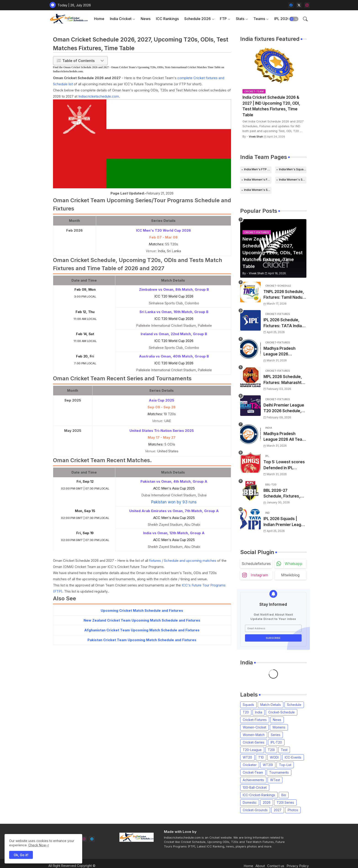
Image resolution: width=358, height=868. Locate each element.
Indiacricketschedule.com (99, 96)
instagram (259, 575)
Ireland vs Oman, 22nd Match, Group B (174, 334)
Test (284, 750)
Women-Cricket (254, 727)
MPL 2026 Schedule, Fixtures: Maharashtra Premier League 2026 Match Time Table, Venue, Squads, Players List (284, 380)
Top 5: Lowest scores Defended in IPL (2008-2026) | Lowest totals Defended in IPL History (284, 465)
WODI (274, 757)
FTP (223, 19)
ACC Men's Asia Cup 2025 (174, 488)
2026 (267, 802)
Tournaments (279, 772)
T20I (271, 750)
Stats (240, 19)
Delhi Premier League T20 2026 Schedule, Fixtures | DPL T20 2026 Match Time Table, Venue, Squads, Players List (285, 408)
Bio (284, 795)
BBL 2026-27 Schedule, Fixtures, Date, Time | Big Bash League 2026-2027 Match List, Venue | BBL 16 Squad (284, 494)
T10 (261, 757)
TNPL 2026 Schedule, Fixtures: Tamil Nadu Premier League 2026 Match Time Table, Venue (284, 295)
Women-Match (254, 735)
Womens (279, 727)
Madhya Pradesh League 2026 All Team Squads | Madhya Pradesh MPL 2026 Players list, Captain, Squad (285, 437)
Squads (248, 705)
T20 (246, 712)
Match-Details (271, 705)
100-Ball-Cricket (255, 787)
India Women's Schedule (293, 179)
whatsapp (294, 564)
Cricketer (250, 765)
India (259, 712)
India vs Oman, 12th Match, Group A (174, 533)
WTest (275, 780)
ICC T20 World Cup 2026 (174, 296)
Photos (293, 810)
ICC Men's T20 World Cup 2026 (163, 230)
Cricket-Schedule (282, 712)
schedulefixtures (256, 564)
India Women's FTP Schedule (258, 179)
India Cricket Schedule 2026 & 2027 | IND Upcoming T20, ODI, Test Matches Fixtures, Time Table (271, 106)
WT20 (247, 757)
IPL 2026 (282, 19)
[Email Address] (273, 628)
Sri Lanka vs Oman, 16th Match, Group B (174, 312)
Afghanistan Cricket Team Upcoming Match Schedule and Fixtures (142, 630)
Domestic (250, 802)
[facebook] (291, 5)
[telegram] (92, 839)
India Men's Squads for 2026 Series (293, 169)
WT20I (268, 765)
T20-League (252, 750)
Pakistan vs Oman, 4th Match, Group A (174, 481)
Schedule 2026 (197, 19)
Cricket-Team (253, 772)
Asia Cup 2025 (162, 400)
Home (99, 19)
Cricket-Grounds (255, 810)
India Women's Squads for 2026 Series (258, 190)
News (146, 19)
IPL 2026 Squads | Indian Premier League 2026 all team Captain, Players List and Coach (285, 522)
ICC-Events (293, 757)
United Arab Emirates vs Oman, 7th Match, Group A (174, 511)
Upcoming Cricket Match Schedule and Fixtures (142, 610)
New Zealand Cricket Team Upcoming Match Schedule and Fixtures (142, 620)
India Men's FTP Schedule (258, 169)
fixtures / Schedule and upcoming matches (183, 561)
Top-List (285, 765)
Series (276, 735)
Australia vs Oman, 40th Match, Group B (174, 356)
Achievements (253, 780)
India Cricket (121, 19)
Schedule (294, 705)
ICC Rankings (167, 19)
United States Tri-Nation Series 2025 (162, 431)
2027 (278, 810)
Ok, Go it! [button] (21, 855)
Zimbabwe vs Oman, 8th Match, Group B (174, 289)
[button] (294, 19)
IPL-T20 (276, 742)
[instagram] (307, 5)
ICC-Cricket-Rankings (259, 795)
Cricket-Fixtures (255, 720)
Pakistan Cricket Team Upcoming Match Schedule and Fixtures (142, 640)
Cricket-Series (254, 742)
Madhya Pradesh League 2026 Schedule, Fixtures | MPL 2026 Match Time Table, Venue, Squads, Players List (285, 352)
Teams (259, 19)
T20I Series (285, 802)
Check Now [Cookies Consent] (37, 845)
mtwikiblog (290, 575)
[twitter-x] (299, 5)
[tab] (99, 19)
